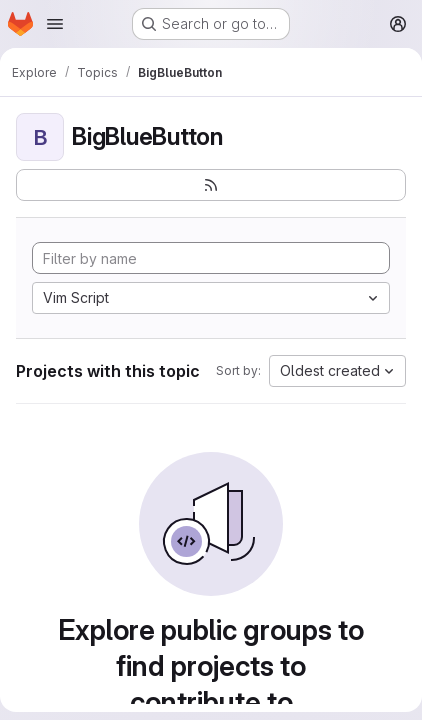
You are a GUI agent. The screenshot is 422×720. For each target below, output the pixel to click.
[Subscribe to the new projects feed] (211, 185)
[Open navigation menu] (55, 24)
